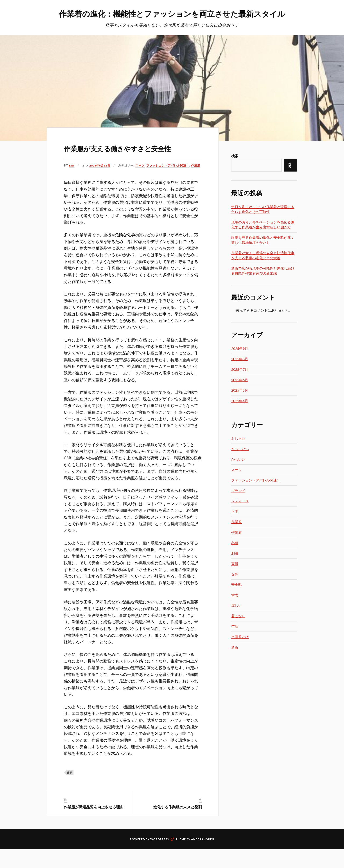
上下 (235, 512)
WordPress (159, 858)
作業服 (149, 184)
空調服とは (240, 637)
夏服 (235, 564)
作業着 (236, 532)
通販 (235, 647)
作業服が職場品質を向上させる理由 (94, 825)
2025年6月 (240, 380)
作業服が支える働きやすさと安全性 (132, 154)
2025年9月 (240, 349)
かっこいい (240, 449)
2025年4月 (240, 401)
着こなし (238, 616)
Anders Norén (203, 858)
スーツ (93, 184)
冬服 (235, 543)
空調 (235, 627)
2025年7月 (240, 370)
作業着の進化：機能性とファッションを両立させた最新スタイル (172, 13)
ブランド (238, 491)
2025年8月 (240, 359)
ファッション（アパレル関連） (121, 184)
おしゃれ (238, 439)
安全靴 (236, 585)
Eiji (72, 178)
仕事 (70, 791)
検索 (235, 156)
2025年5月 (240, 390)
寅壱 (235, 595)
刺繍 (235, 553)
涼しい (236, 606)
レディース (240, 501)
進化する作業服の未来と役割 (178, 825)
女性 (235, 574)
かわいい (238, 459)
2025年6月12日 (101, 178)
